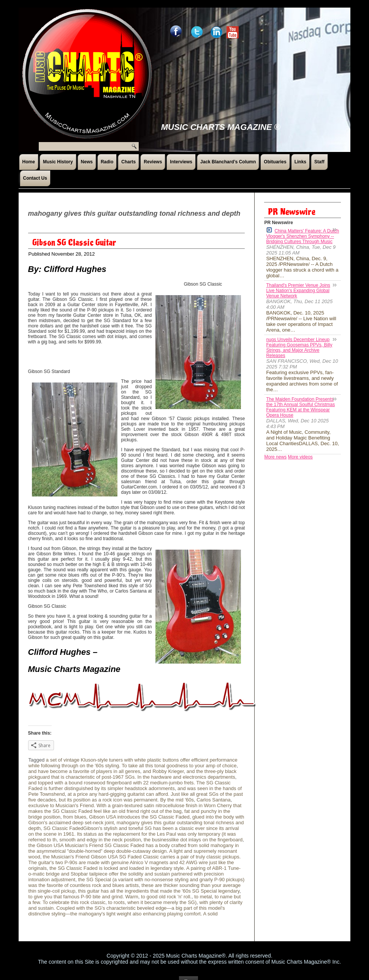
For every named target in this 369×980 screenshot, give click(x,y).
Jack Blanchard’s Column (228, 162)
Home (29, 162)
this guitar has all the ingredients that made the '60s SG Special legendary (159, 891)
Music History (58, 162)
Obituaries (275, 162)
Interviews (181, 162)
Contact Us (35, 178)
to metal (203, 897)
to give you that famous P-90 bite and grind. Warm (83, 897)
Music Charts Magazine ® (221, 127)
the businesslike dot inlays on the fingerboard (193, 840)
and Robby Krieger (163, 771)
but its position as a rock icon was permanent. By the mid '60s (126, 800)
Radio (107, 162)
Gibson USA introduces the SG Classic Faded (139, 817)
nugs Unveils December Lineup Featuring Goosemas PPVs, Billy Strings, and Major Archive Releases (299, 348)
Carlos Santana (214, 800)
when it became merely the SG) (162, 902)
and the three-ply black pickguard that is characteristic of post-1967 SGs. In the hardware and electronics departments (133, 774)
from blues (75, 817)
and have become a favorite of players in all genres (84, 771)
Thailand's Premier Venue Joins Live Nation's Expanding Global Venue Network (298, 291)
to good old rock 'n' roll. (166, 897)
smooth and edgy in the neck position (100, 840)
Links (300, 162)
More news (275, 457)
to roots (116, 902)
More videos (300, 457)
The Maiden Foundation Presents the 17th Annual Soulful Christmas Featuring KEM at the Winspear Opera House (300, 407)
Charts (128, 162)
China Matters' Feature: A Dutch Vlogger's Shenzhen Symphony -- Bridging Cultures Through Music (302, 236)
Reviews (153, 162)
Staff (319, 162)
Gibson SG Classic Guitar (74, 243)
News (87, 162)
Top (189, 971)
